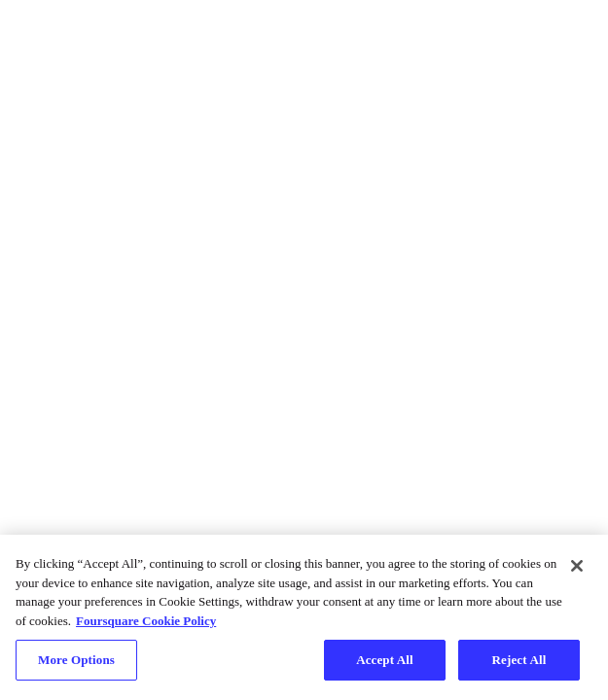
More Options (76, 660)
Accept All (385, 660)
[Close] (577, 566)
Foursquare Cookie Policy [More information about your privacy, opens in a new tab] (146, 621)
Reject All (519, 660)
